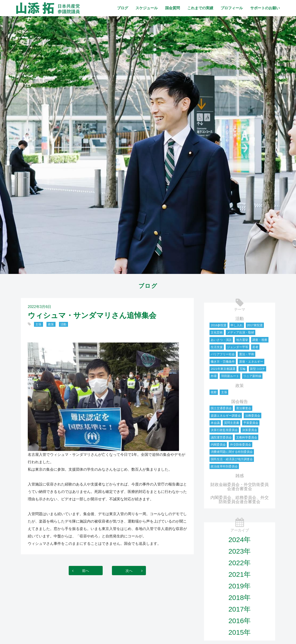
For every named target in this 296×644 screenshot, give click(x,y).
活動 (63, 324)
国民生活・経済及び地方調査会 (232, 459)
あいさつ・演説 (221, 340)
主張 (38, 324)
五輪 (243, 369)
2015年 (240, 632)
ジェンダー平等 (238, 347)
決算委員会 (250, 430)
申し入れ (237, 325)
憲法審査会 (244, 408)
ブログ (123, 8)
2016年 (240, 621)
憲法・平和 (247, 354)
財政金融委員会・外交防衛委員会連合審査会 (240, 487)
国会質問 (173, 8)
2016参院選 (219, 325)
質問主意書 (232, 423)
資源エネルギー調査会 (226, 416)
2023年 (240, 551)
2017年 (240, 609)
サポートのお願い (265, 8)
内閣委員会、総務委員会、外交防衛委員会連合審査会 (240, 500)
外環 (214, 376)
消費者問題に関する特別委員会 (232, 452)
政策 (51, 324)
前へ (84, 570)
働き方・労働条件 (223, 362)
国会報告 (240, 402)
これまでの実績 (200, 8)
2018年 (240, 598)
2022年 (240, 563)
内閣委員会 (218, 445)
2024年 (240, 540)
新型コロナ (257, 369)
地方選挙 (242, 340)
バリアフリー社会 (223, 354)
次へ (130, 570)
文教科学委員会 (247, 437)
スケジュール (147, 8)
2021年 (240, 574)
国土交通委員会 (221, 408)
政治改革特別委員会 (224, 466)
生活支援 (217, 347)
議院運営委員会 (221, 437)
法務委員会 (253, 416)
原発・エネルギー (251, 362)
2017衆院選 (255, 325)
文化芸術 (217, 332)
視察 (214, 392)
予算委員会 (251, 423)
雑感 (240, 476)
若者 (255, 347)
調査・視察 (260, 340)
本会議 (215, 423)
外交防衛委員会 (241, 445)
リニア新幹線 (252, 376)
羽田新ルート (230, 376)
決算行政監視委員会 (224, 430)
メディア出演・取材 (241, 332)
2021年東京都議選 (223, 369)
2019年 (240, 586)
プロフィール (232, 8)
